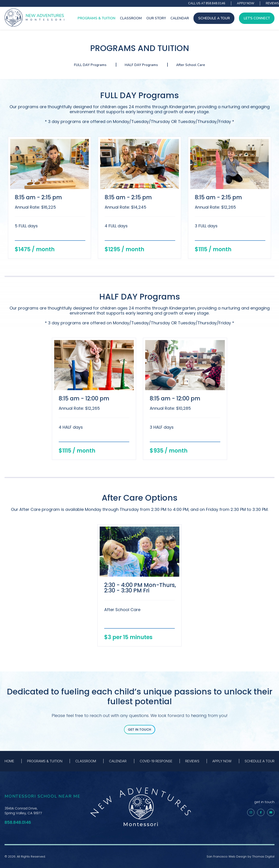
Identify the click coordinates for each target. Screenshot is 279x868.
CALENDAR (180, 18)
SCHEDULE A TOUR (214, 18)
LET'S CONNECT (257, 18)
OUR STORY (156, 18)
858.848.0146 (216, 3)
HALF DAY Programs (141, 65)
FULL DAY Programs (90, 65)
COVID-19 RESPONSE (156, 761)
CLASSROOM (131, 18)
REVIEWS (272, 3)
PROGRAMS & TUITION (96, 18)
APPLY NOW (246, 3)
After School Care (191, 65)
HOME (9, 761)
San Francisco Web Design (227, 856)
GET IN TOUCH (139, 730)
